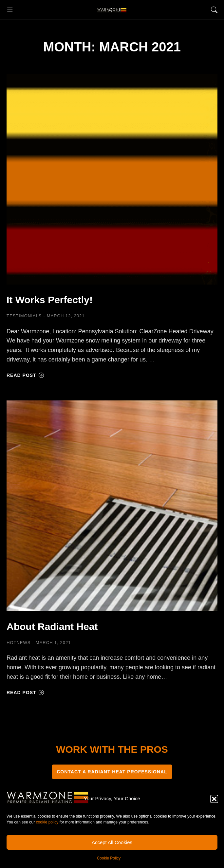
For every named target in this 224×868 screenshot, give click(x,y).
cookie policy (47, 822)
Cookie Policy (109, 858)
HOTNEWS (19, 643)
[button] (214, 799)
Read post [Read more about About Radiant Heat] (25, 693)
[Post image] (112, 179)
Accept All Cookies (112, 842)
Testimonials (24, 316)
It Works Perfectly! (50, 300)
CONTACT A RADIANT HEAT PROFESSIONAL (112, 772)
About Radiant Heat (52, 627)
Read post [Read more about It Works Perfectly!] (25, 375)
